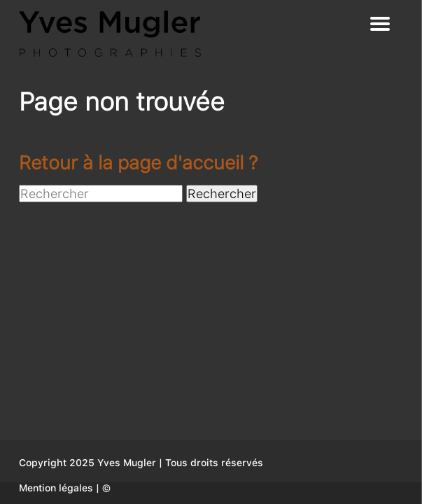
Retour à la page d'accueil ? (138, 163)
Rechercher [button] (222, 194)
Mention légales (56, 488)
